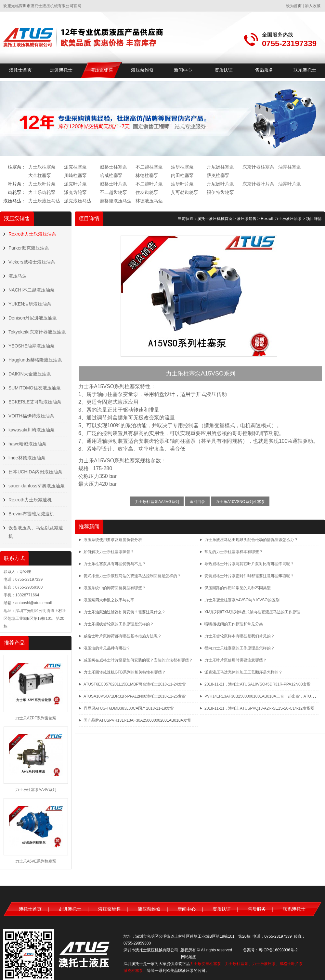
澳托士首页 (20, 70)
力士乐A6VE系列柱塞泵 (36, 861)
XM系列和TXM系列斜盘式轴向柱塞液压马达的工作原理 (252, 612)
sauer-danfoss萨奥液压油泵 (37, 486)
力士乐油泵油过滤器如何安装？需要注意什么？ (124, 612)
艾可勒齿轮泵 (185, 192)
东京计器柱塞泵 (258, 167)
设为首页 (294, 6)
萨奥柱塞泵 (218, 175)
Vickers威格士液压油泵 (32, 262)
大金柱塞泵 (40, 175)
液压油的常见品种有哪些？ (107, 648)
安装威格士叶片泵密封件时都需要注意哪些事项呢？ (249, 576)
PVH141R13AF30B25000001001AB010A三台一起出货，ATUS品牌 (263, 696)
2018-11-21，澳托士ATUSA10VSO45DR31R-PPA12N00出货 (257, 684)
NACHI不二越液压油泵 (32, 290)
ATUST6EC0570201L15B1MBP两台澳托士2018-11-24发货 (135, 684)
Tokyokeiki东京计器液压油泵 (37, 332)
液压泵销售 (102, 70)
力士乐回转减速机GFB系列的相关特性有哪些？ (125, 672)
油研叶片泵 (182, 184)
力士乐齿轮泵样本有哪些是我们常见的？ (240, 636)
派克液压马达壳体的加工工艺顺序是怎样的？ (243, 672)
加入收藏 (313, 6)
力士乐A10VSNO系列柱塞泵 (240, 502)
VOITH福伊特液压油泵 (31, 416)
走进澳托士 (61, 70)
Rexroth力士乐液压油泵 (32, 234)
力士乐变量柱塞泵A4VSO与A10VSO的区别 (242, 600)
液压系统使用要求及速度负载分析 (113, 540)
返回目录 (197, 502)
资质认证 (224, 70)
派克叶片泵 (75, 184)
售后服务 (264, 70)
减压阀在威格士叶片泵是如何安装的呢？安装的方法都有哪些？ (138, 660)
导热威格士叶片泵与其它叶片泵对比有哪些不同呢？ (249, 564)
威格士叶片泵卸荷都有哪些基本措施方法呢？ (123, 636)
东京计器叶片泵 (258, 184)
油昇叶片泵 (290, 184)
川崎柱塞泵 (75, 175)
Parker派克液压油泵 (29, 248)
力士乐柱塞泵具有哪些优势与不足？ (115, 564)
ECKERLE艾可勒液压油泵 (35, 402)
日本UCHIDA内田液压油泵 (35, 472)
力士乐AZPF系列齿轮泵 (36, 718)
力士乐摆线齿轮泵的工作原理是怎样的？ (119, 624)
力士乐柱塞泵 (42, 167)
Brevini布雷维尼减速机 (31, 514)
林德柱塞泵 (147, 175)
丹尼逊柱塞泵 (220, 167)
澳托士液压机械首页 (215, 219)
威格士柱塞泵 (113, 167)
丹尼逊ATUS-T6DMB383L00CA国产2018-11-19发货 (129, 708)
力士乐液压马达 (44, 201)
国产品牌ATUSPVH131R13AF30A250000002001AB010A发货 (137, 720)
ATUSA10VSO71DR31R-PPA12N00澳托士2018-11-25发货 (135, 696)
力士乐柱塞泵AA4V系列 (36, 790)
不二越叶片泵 (149, 184)
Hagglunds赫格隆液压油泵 (35, 360)
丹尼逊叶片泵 (220, 184)
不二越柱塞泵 (149, 167)
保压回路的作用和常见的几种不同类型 (238, 588)
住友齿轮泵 (147, 192)
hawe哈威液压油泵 (27, 444)
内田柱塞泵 (182, 175)
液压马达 (18, 276)
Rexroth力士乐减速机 (30, 500)
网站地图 (189, 957)
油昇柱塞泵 (290, 167)
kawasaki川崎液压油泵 (32, 430)
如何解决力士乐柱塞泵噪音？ (109, 552)
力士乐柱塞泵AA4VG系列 (157, 502)
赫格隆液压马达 (116, 201)
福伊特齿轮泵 (220, 192)
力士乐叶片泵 (42, 184)
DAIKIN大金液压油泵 (30, 374)
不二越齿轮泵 (113, 192)
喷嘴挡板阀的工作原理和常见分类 (234, 624)
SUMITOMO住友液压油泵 (35, 388)
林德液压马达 (149, 201)
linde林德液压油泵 (27, 458)
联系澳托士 (305, 70)
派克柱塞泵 (75, 167)
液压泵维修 (142, 70)
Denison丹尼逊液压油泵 (33, 318)
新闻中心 (183, 70)
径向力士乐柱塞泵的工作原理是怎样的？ (240, 648)
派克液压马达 (78, 201)
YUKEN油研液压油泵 (30, 304)
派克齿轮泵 (75, 192)
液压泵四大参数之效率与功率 (109, 600)
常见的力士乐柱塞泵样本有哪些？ (234, 552)
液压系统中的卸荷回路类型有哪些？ (115, 588)
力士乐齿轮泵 (42, 192)
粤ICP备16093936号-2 (278, 950)
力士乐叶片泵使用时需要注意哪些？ (236, 660)
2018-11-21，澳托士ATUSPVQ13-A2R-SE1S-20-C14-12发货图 (259, 708)
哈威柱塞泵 (111, 175)
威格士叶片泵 (113, 184)
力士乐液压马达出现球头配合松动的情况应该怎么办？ (251, 540)
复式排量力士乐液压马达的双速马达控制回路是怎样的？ (132, 576)
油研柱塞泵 (182, 167)
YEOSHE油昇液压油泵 (32, 346)
